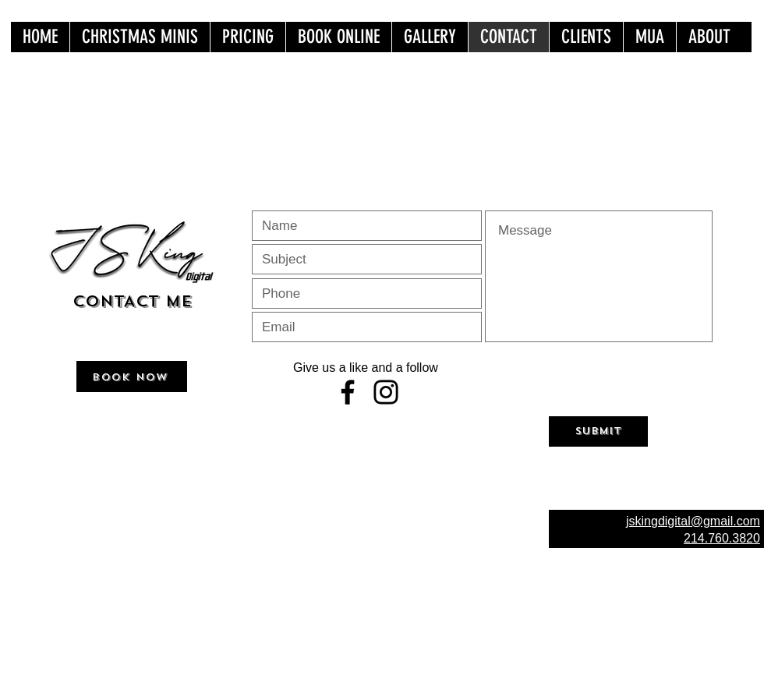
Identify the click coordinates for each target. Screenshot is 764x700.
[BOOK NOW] (132, 377)
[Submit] (598, 431)
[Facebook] (348, 392)
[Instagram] (386, 392)
